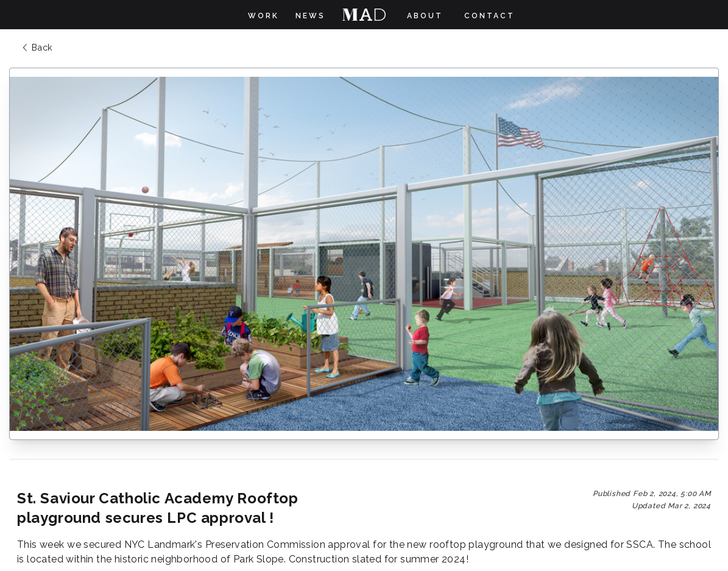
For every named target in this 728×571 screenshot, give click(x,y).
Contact (489, 16)
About (425, 16)
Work (263, 16)
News (310, 16)
